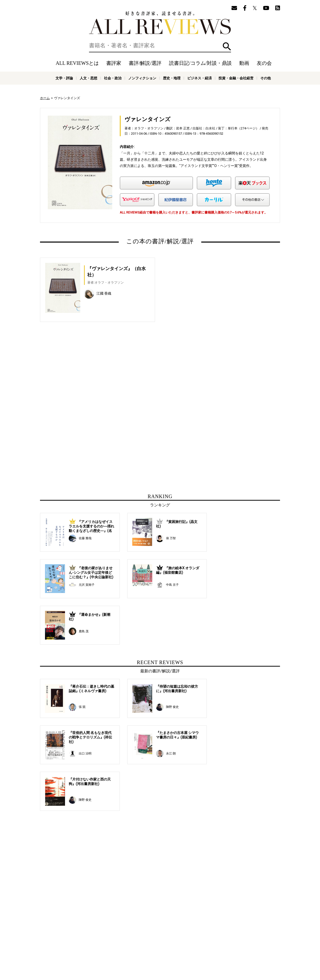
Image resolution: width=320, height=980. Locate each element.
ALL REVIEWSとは (77, 63)
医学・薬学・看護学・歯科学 (145, 955)
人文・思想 (88, 78)
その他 (265, 78)
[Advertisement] (112, 379)
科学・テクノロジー (109, 955)
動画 (244, 63)
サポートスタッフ (182, 943)
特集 (202, 936)
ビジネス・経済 (199, 78)
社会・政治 (113, 78)
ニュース (127, 943)
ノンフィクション (142, 78)
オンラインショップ (152, 943)
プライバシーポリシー (214, 943)
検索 (227, 46)
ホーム (45, 98)
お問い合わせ (242, 943)
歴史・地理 (172, 78)
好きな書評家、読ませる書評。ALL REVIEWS (160, 23)
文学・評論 (64, 78)
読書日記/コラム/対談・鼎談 (200, 63)
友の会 (264, 63)
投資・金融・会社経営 (236, 78)
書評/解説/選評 (145, 63)
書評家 (114, 63)
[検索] (160, 46)
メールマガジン (234, 936)
